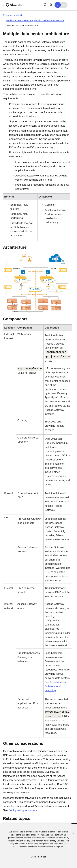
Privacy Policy (23, 841)
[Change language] (51, 5)
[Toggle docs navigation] (2, 5)
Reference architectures (15, 15)
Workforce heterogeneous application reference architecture (35, 20)
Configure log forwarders (23, 810)
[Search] (45, 5)
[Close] (73, 833)
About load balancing (55, 686)
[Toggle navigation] (72, 5)
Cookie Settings (38, 857)
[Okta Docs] (14, 5)
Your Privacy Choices (54, 841)
